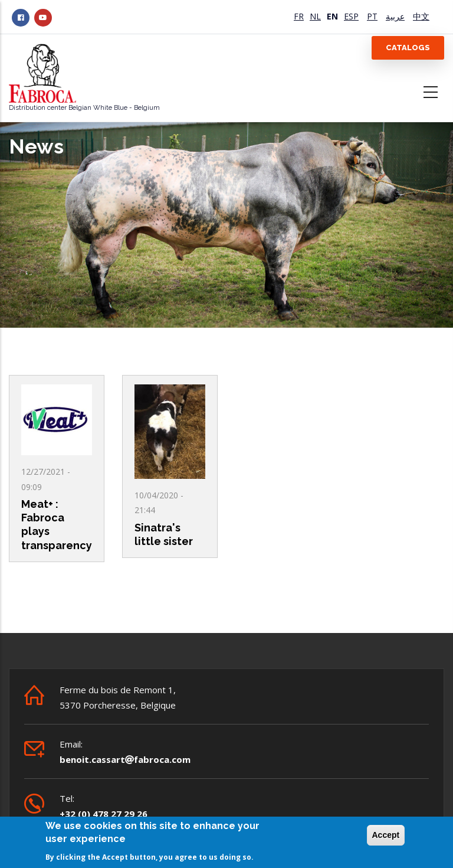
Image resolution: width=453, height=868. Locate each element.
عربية (395, 16)
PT (372, 16)
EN (332, 16)
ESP (351, 16)
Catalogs (408, 48)
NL (315, 16)
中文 (421, 16)
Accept (386, 836)
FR (299, 16)
